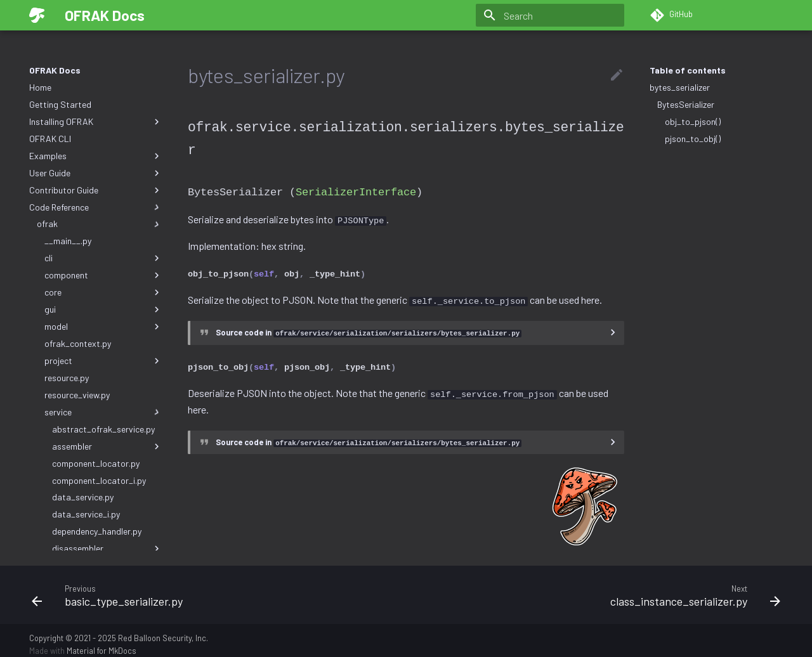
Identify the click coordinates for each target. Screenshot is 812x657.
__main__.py (68, 241)
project (103, 361)
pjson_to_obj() (693, 139)
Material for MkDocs (101, 643)
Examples (96, 156)
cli (103, 258)
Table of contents (688, 70)
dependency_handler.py (97, 531)
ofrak (100, 224)
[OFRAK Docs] (37, 15)
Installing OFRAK (96, 122)
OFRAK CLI (50, 139)
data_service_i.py (86, 514)
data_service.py (83, 497)
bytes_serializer (680, 87)
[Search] (550, 15)
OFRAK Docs (55, 70)
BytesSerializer (686, 104)
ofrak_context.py (78, 343)
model (103, 327)
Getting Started (60, 104)
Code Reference (96, 207)
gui (103, 309)
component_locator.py (96, 463)
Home (40, 87)
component (103, 275)
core (103, 292)
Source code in (369, 327)
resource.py (67, 378)
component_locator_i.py (99, 480)
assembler (107, 446)
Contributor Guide (96, 190)
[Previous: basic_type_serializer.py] (214, 587)
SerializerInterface (356, 189)
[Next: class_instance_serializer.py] (598, 587)
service (103, 412)
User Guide (96, 173)
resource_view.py (77, 395)
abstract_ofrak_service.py (103, 429)
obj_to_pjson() (693, 121)
